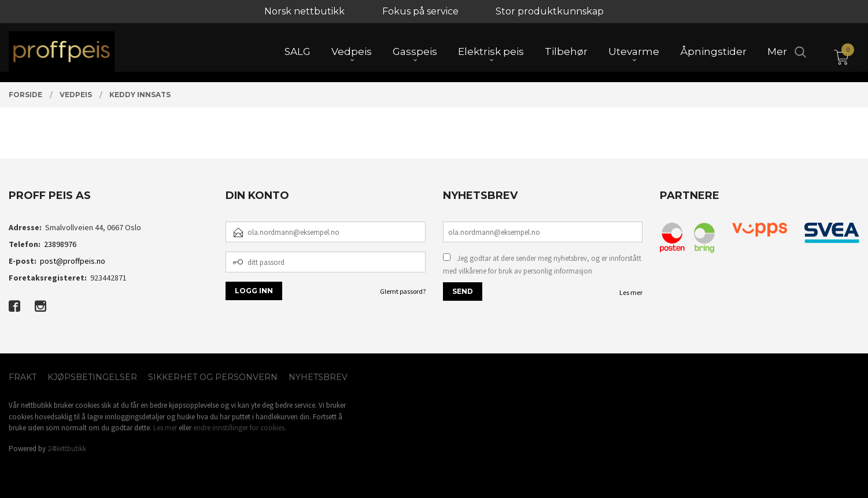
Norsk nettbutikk (304, 11)
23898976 (60, 244)
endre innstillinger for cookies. (240, 428)
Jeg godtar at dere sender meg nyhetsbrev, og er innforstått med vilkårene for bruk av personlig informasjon (542, 265)
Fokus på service (420, 11)
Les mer (631, 292)
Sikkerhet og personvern (213, 377)
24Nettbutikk (67, 449)
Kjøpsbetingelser (92, 377)
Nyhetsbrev (318, 377)
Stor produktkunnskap (550, 11)
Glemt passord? (403, 291)
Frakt (23, 377)
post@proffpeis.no (73, 261)
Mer (777, 53)
